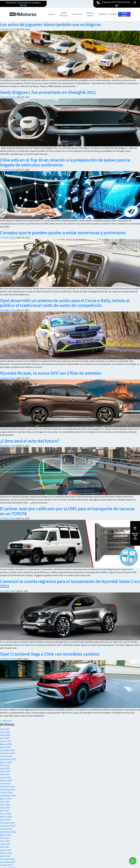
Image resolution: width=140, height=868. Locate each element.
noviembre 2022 (8, 862)
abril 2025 (5, 774)
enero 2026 (5, 747)
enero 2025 (5, 783)
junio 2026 (5, 732)
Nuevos (52, 14)
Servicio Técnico (90, 14)
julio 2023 (5, 838)
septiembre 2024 (8, 795)
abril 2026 (5, 738)
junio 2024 (5, 805)
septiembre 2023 (8, 832)
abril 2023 (5, 847)
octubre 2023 (6, 829)
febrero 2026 (6, 744)
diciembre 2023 (7, 823)
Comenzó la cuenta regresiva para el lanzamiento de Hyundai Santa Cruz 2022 (70, 584)
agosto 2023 (6, 835)
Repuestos (103, 14)
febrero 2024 (6, 817)
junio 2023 (5, 841)
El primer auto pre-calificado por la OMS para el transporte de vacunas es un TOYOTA (67, 511)
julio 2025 (5, 765)
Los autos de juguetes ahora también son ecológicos (50, 24)
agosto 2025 (6, 762)
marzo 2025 (5, 777)
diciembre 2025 (7, 750)
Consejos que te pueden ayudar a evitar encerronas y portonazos (63, 232)
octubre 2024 (6, 792)
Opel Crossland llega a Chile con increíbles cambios (50, 654)
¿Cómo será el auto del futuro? (30, 441)
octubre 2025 (6, 756)
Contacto (113, 14)
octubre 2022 (6, 865)
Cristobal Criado (8, 29)
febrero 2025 (6, 780)
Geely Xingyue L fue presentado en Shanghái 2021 (48, 92)
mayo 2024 (5, 808)
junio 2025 (5, 768)
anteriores (6, 721)
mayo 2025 (5, 771)
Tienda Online (124, 14)
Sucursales (77, 14)
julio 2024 (5, 802)
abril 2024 (5, 811)
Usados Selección (64, 14)
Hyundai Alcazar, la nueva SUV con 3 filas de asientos (51, 373)
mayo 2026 (5, 735)
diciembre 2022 (7, 859)
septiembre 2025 (8, 759)
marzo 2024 (5, 814)
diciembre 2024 (7, 786)
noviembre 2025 (8, 753)
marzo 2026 (5, 741)
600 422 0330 (124, 2)
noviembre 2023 (8, 826)
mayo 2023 (5, 844)
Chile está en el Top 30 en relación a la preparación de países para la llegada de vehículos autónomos (65, 162)
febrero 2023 (6, 853)
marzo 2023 (5, 850)
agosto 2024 (6, 798)
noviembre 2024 (8, 789)
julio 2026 (5, 729)
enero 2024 (5, 820)
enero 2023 (5, 856)
